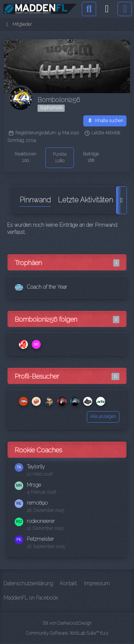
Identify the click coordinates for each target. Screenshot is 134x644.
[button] (105, 121)
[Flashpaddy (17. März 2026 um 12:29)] (88, 401)
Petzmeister (40, 539)
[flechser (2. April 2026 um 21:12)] (49, 401)
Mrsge (34, 485)
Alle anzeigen (103, 417)
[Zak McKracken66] (23, 344)
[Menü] (125, 9)
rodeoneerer (41, 521)
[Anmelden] (107, 9)
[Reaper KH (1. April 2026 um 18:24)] (62, 401)
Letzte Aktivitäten (85, 200)
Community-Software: (67, 633)
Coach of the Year (47, 287)
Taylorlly (36, 467)
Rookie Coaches (38, 450)
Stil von (67, 623)
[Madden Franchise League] (40, 9)
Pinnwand (35, 200)
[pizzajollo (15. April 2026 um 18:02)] (23, 401)
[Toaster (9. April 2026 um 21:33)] (36, 401)
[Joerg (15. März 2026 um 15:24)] (100, 401)
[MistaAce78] (36, 344)
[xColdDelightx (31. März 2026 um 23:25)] (75, 401)
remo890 (37, 503)
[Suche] (89, 9)
